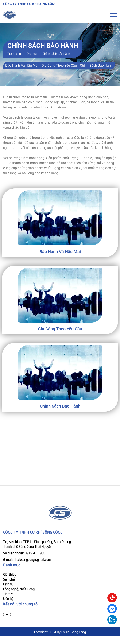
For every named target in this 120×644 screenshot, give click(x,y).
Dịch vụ (32, 53)
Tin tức (8, 593)
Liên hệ (8, 598)
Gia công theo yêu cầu (60, 329)
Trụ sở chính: (37, 544)
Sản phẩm (10, 579)
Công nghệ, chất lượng (19, 589)
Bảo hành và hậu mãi (60, 252)
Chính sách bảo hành (60, 406)
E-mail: (27, 559)
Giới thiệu (10, 574)
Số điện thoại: (24, 553)
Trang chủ (14, 53)
